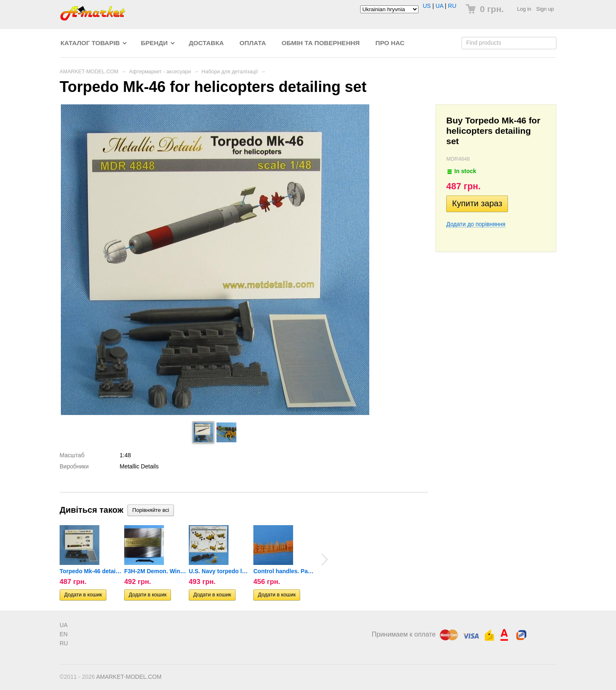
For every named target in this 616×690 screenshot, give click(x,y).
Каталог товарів (90, 43)
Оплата (253, 43)
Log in (524, 9)
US (427, 6)
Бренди (154, 43)
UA (439, 6)
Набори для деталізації (230, 72)
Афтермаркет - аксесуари (160, 72)
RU (452, 6)
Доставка (206, 43)
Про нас (390, 43)
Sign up (545, 9)
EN (64, 634)
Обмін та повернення (321, 43)
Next (325, 560)
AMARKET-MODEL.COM (89, 72)
